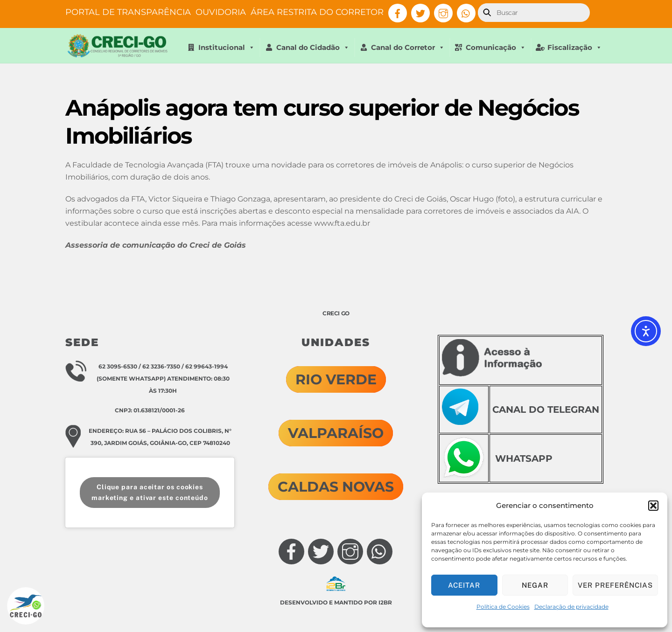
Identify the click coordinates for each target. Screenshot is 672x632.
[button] (653, 506)
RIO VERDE (336, 379)
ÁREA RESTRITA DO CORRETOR (317, 12)
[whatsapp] (466, 13)
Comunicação (496, 48)
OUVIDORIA (221, 12)
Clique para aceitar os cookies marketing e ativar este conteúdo (150, 492)
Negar (535, 585)
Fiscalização (575, 48)
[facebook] (398, 13)
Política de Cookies (503, 607)
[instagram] (443, 13)
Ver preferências (615, 585)
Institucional (227, 48)
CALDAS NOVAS (336, 487)
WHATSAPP (524, 458)
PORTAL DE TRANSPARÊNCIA (128, 12)
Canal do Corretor (408, 48)
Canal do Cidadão (313, 48)
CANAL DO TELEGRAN (546, 410)
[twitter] (420, 13)
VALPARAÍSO (336, 433)
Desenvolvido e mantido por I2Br (336, 602)
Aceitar (464, 585)
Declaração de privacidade (571, 607)
